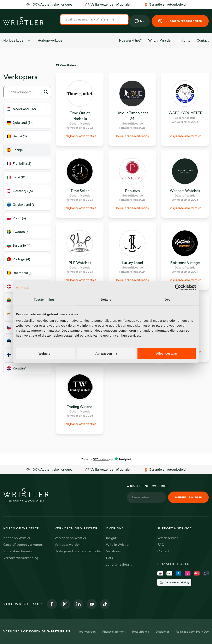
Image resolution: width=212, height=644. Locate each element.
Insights (184, 41)
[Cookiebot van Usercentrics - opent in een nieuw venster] (178, 287)
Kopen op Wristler (17, 538)
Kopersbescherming (18, 551)
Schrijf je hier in (188, 497)
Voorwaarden (87, 632)
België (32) (18, 136)
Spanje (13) (18, 150)
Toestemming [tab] (44, 299)
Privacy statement (114, 632)
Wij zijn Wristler (160, 41)
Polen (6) (16, 218)
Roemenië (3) (20, 273)
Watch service (168, 538)
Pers (109, 558)
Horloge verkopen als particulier (78, 551)
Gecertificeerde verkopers (23, 545)
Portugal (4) (18, 259)
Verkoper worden (68, 545)
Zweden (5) (18, 232)
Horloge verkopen (51, 41)
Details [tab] (106, 299)
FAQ (161, 545)
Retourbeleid (141, 632)
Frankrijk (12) (19, 164)
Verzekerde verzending (21, 558)
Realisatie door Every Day (192, 632)
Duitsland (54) (20, 123)
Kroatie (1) (17, 368)
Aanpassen (106, 353)
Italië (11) (16, 177)
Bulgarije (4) (19, 246)
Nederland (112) (21, 109)
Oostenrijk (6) (20, 191)
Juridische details (119, 565)
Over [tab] (168, 299)
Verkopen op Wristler (70, 538)
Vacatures (113, 551)
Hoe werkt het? (130, 41)
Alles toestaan (167, 353)
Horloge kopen (17, 41)
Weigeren (45, 353)
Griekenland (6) (21, 205)
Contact (203, 41)
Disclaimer (162, 632)
